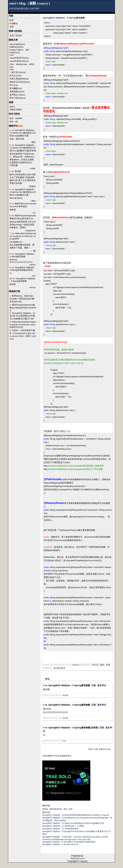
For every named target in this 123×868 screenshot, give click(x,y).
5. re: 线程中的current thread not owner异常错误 (23, 205)
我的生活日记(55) (18, 82)
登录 (56, 756)
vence (65, 695)
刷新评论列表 (105, 749)
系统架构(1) (15, 92)
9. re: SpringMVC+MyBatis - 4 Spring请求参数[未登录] (22, 269)
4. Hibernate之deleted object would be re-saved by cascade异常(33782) (23, 324)
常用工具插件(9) (17, 79)
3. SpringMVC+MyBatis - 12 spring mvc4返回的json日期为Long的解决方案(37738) (22, 316)
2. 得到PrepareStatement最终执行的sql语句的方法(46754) (23, 308)
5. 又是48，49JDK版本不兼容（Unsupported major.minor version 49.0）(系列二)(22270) (23, 335)
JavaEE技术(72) (17, 58)
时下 (12, 85)
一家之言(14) (15, 72)
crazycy (76, 665)
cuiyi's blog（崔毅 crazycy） (30, 3)
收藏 (108, 665)
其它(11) (13, 76)
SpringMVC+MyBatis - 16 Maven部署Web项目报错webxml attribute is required (76, 815)
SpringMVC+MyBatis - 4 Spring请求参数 (64, 18)
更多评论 (102, 685)
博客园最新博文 (56, 809)
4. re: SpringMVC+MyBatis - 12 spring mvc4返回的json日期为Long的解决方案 (23, 192)
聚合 (16, 24)
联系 (12, 20)
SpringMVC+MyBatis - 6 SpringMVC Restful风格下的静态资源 (69, 842)
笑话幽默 (14, 88)
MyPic (12, 107)
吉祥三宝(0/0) (16, 36)
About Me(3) (15, 44)
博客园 (45, 809)
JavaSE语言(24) (17, 61)
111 (64, 741)
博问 (66, 809)
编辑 (102, 665)
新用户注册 (93, 749)
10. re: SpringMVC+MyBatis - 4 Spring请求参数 (22, 280)
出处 (68, 431)
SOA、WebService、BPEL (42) (22, 66)
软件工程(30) (15, 98)
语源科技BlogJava (78, 858)
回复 (94, 685)
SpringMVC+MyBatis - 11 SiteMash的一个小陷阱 (63, 826)
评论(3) (95, 665)
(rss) (23, 44)
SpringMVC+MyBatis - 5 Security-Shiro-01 (60, 844)
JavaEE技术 (59, 668)
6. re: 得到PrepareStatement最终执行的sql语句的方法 (23, 217)
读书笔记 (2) (15, 95)
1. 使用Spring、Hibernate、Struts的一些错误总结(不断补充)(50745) (22, 299)
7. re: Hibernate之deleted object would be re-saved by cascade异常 (23, 236)
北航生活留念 (16, 110)
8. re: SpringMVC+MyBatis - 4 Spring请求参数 (22, 255)
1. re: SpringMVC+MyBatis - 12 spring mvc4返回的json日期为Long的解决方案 (23, 133)
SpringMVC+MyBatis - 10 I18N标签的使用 (60, 829)
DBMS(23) (14, 47)
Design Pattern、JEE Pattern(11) (19, 51)
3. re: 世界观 (15, 171)
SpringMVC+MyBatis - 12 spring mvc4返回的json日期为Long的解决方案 (73, 823)
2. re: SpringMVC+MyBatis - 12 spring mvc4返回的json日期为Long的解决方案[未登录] (23, 148)
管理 (12, 27)
